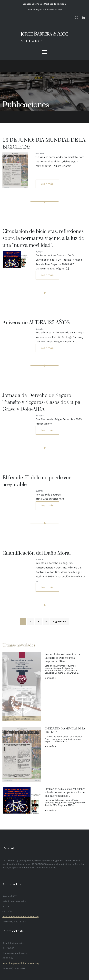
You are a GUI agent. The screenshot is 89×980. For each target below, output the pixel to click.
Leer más (47, 184)
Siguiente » (59, 622)
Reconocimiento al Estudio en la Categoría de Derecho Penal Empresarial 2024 (62, 658)
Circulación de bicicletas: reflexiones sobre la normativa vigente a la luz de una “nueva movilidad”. (65, 792)
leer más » (50, 678)
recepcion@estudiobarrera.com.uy (45, 9)
